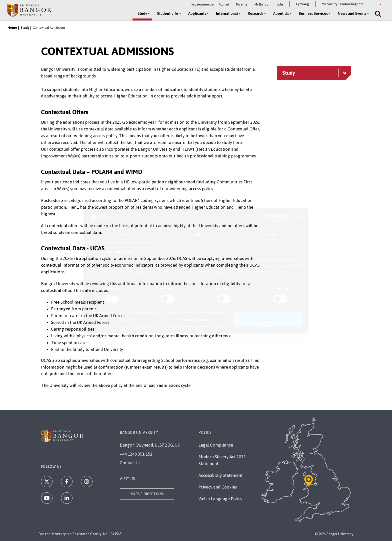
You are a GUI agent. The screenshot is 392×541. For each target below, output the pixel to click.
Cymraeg (302, 4)
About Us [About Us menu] (281, 13)
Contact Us (130, 463)
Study (25, 28)
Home (12, 28)
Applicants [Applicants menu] (197, 13)
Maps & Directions (147, 494)
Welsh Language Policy (220, 499)
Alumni (224, 4)
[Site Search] (377, 14)
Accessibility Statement (220, 475)
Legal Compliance (216, 445)
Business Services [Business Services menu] (313, 13)
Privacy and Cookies (218, 487)
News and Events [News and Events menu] (352, 13)
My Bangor (262, 4)
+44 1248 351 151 (136, 454)
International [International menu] (227, 13)
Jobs (280, 4)
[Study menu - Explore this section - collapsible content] (314, 73)
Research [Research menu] (255, 13)
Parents (242, 4)
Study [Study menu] (142, 13)
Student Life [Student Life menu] (168, 13)
